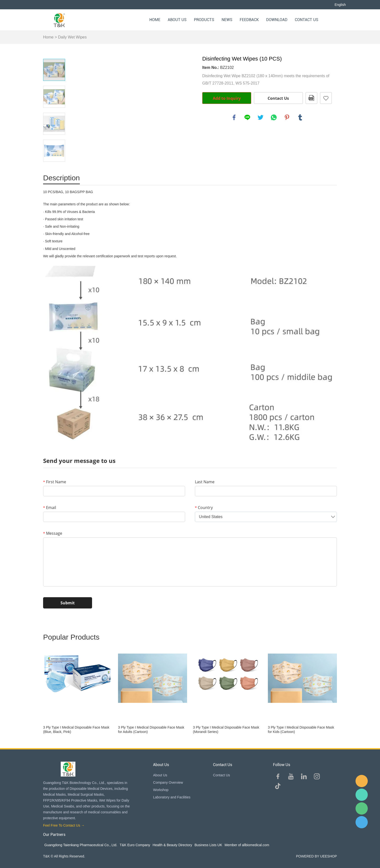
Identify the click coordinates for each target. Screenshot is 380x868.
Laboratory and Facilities (172, 797)
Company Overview (168, 782)
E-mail (362, 781)
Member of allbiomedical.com (247, 845)
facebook (234, 117)
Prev (54, 52)
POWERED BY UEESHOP (316, 856)
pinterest (287, 117)
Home (155, 20)
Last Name (205, 482)
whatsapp (274, 117)
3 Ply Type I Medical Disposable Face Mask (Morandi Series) (226, 730)
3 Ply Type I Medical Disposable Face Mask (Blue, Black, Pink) (76, 730)
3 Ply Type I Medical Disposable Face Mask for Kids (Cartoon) (301, 730)
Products (204, 20)
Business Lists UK (208, 845)
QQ (362, 822)
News (227, 20)
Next (54, 169)
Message (53, 533)
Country (204, 508)
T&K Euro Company (135, 845)
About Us (177, 20)
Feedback (249, 20)
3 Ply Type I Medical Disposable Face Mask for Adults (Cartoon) (151, 730)
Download (277, 20)
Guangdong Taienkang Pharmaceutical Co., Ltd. (81, 845)
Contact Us (307, 20)
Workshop (161, 790)
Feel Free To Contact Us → (64, 825)
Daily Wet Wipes (72, 37)
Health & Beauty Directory (172, 845)
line (247, 117)
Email (50, 508)
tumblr (300, 117)
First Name (55, 482)
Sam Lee (362, 795)
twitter (261, 117)
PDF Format (311, 98)
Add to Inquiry (227, 98)
